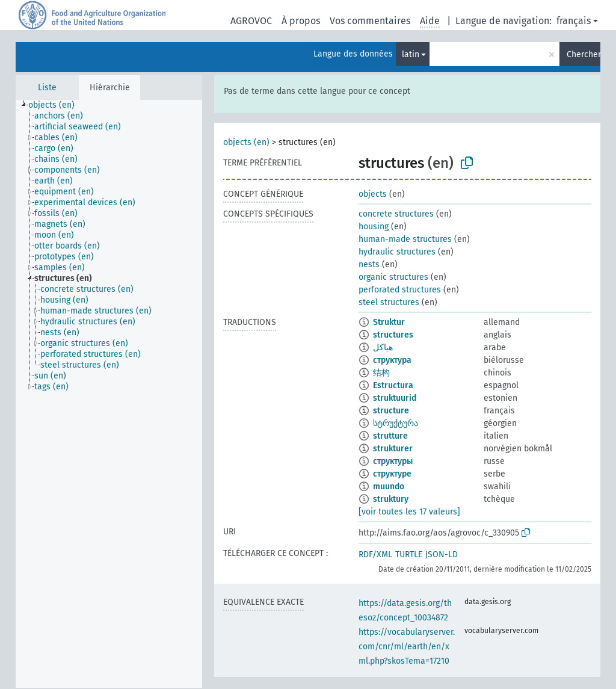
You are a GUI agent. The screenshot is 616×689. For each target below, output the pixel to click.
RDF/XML (375, 555)
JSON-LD (442, 555)
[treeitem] (57, 105)
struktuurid (395, 398)
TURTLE (409, 555)
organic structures (393, 277)
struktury (391, 499)
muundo (389, 487)
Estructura (393, 385)
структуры (393, 461)
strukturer (393, 449)
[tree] (109, 394)
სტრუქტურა (396, 423)
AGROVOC (251, 21)
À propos (301, 21)
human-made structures (405, 239)
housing (374, 227)
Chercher (584, 54)
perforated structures (400, 290)
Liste (47, 88)
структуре (392, 474)
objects (373, 194)
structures (393, 335)
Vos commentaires (370, 21)
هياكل (383, 348)
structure (391, 411)
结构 (381, 373)
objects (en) (246, 142)
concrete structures (396, 214)
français (574, 21)
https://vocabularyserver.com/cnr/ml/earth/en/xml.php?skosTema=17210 (407, 647)
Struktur (389, 322)
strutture (390, 436)
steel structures (389, 302)
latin (411, 54)
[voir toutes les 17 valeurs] (409, 512)
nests (369, 264)
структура (392, 360)
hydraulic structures (397, 252)
